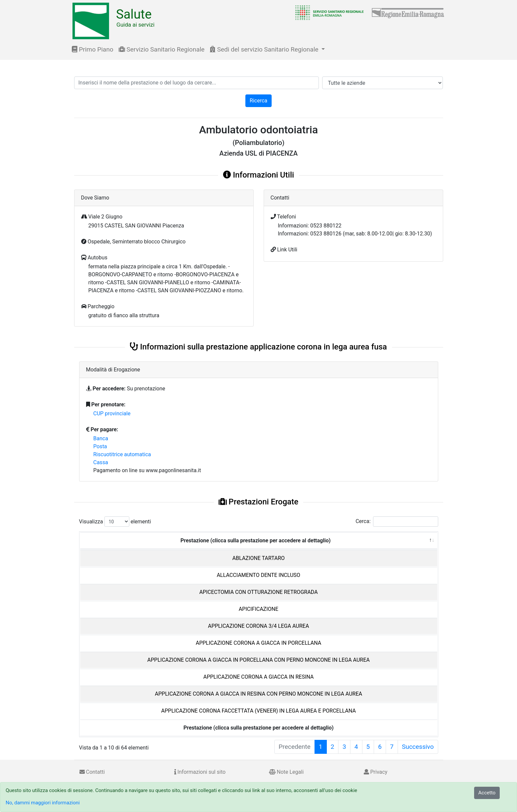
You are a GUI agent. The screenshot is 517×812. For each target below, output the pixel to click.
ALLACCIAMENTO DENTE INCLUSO (258, 575)
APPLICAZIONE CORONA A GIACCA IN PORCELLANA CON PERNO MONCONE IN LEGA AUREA (258, 660)
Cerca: (397, 522)
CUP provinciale (112, 413)
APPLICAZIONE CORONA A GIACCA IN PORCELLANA (259, 643)
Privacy (376, 772)
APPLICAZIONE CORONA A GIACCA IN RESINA (258, 677)
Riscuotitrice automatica (122, 454)
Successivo (418, 747)
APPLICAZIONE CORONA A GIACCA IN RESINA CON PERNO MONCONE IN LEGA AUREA (258, 694)
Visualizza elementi (115, 522)
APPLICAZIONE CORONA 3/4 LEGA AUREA (259, 626)
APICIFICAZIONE (258, 609)
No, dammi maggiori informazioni (43, 803)
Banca (101, 438)
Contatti (92, 772)
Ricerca (258, 101)
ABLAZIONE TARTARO (259, 558)
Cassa (101, 462)
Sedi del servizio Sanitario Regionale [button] (265, 49)
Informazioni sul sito (200, 772)
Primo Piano (93, 49)
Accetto (487, 793)
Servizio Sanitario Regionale (162, 49)
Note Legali (286, 772)
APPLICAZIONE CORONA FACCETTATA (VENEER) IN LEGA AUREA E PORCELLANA (258, 711)
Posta (100, 446)
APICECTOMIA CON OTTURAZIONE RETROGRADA (258, 592)
